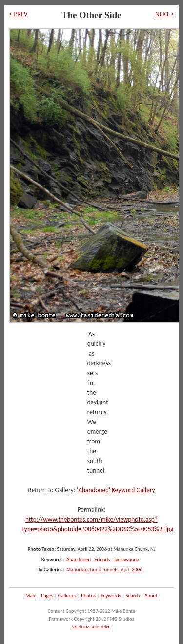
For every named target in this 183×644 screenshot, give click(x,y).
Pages (47, 595)
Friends (102, 559)
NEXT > (164, 14)
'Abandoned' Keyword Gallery (116, 490)
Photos (88, 595)
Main (31, 595)
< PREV (19, 14)
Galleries (67, 595)
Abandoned (79, 559)
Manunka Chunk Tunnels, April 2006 (104, 570)
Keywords (111, 595)
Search (133, 595)
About (151, 595)
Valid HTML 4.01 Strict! (91, 627)
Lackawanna (126, 559)
